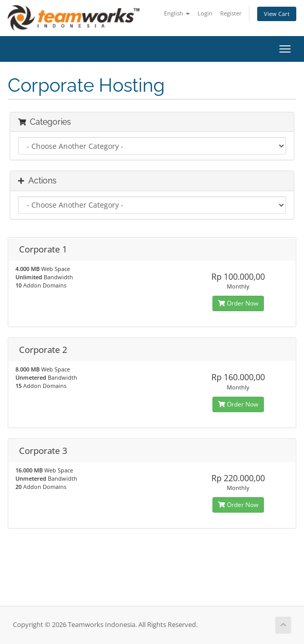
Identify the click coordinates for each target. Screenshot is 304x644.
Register (231, 13)
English (177, 13)
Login (205, 13)
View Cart (277, 14)
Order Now (238, 303)
